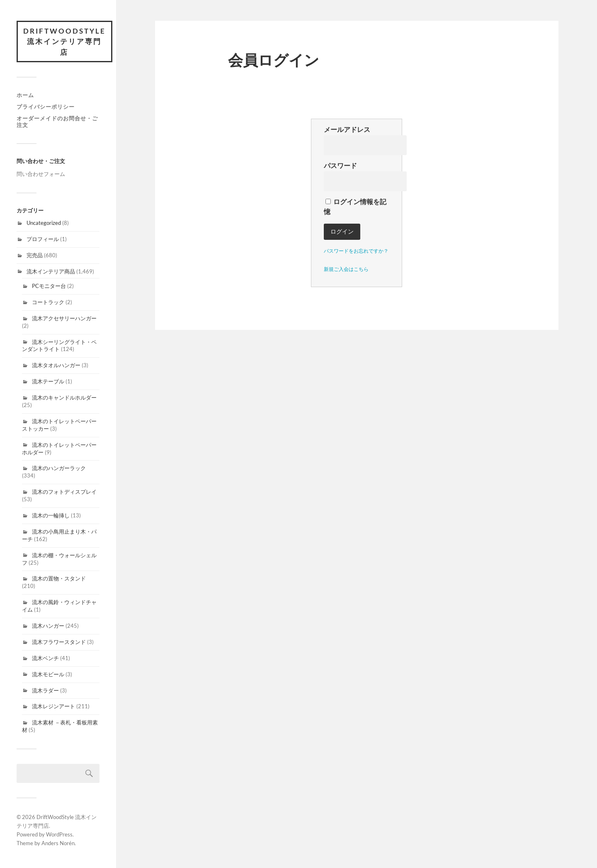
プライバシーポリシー (46, 107)
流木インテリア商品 (51, 271)
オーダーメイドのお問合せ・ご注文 (57, 122)
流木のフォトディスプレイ (64, 492)
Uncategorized (44, 223)
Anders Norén (58, 843)
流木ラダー (45, 690)
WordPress (59, 834)
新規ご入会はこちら (346, 269)
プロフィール (43, 239)
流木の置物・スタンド (59, 579)
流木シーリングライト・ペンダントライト (59, 346)
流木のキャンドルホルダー (64, 397)
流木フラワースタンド (59, 642)
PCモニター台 (49, 286)
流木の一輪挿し (51, 515)
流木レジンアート (53, 707)
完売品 (35, 255)
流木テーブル (48, 381)
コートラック (48, 302)
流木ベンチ (45, 658)
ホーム (25, 95)
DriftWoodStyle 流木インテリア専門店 (64, 41)
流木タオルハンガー (56, 365)
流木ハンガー (48, 626)
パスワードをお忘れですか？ (356, 251)
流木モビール (48, 674)
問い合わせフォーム (41, 174)
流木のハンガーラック (59, 468)
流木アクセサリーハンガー (64, 318)
